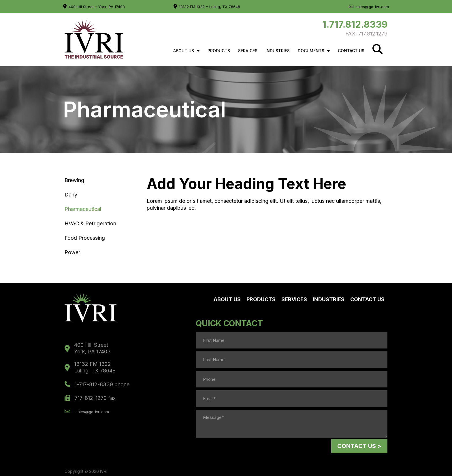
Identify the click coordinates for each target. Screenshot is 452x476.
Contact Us (351, 51)
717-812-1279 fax (90, 399)
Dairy (71, 195)
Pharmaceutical (83, 209)
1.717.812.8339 (355, 24)
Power (72, 252)
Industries (278, 51)
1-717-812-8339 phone (97, 385)
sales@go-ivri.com (369, 7)
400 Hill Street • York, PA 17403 (94, 7)
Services (248, 51)
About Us (186, 51)
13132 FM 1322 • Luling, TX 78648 (207, 7)
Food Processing (85, 238)
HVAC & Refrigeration (90, 223)
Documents (314, 51)
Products (219, 51)
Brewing (74, 180)
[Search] (377, 49)
